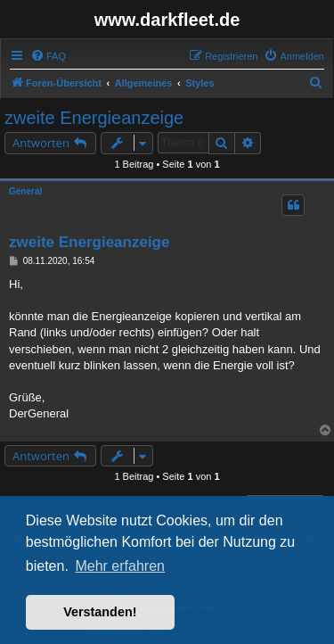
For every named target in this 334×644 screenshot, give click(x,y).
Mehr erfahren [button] (120, 566)
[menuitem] (48, 56)
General (25, 191)
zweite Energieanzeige (94, 118)
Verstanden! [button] (100, 612)
